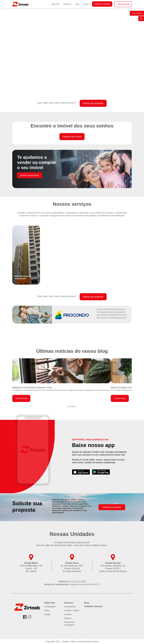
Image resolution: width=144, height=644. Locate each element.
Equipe (47, 614)
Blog (77, 4)
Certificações (50, 607)
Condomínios (70, 607)
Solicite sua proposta (102, 4)
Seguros (68, 618)
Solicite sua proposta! (93, 103)
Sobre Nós (55, 4)
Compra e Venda (72, 610)
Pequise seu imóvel (72, 137)
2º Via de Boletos (137, 13)
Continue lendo (21, 398)
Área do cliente (124, 4)
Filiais (47, 610)
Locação (68, 614)
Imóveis (86, 4)
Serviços (67, 4)
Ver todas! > (72, 407)
